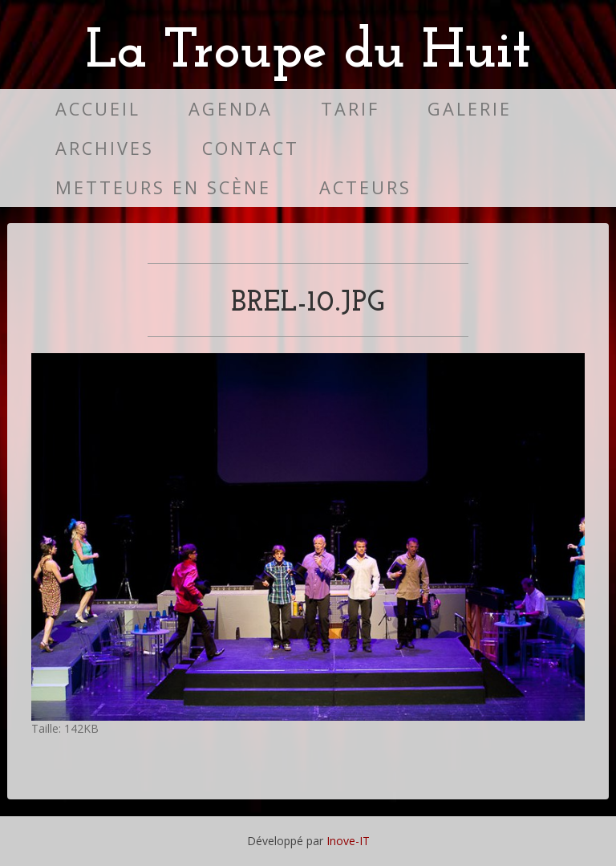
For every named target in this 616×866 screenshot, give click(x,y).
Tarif (350, 109)
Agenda (231, 109)
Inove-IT (348, 841)
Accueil (98, 109)
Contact (251, 148)
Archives (105, 148)
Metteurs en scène (163, 187)
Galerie (470, 109)
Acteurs (365, 187)
